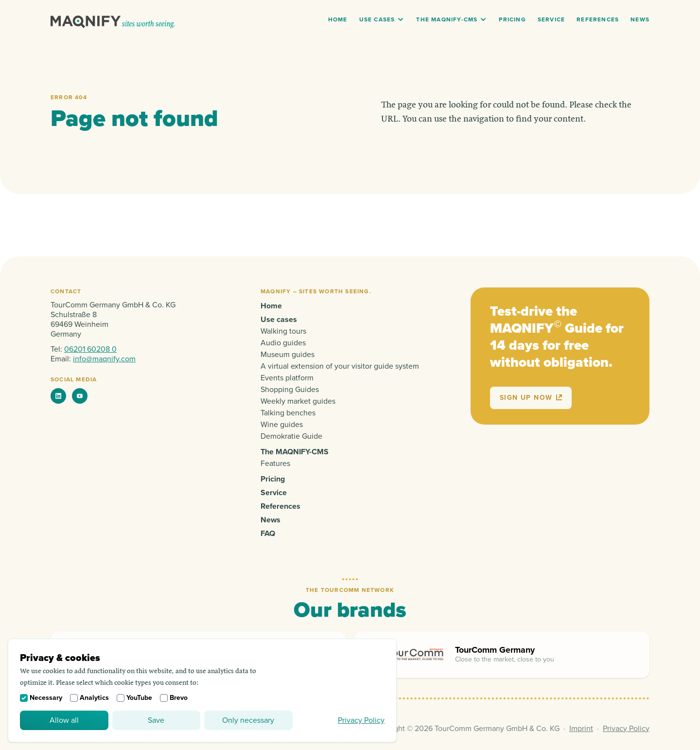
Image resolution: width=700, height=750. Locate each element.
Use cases (377, 20)
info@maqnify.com (104, 359)
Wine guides (282, 425)
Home (338, 20)
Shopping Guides (290, 390)
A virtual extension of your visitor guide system (340, 366)
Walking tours (283, 331)
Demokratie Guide (291, 436)
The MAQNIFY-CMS (447, 20)
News (640, 20)
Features (275, 464)
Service (551, 20)
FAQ (268, 534)
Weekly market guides (298, 401)
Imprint (581, 729)
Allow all (64, 720)
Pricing (512, 20)
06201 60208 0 (90, 349)
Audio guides (283, 343)
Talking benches (288, 413)
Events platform (287, 378)
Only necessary (248, 720)
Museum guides (288, 355)
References (598, 20)
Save (156, 720)
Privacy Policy (361, 720)
